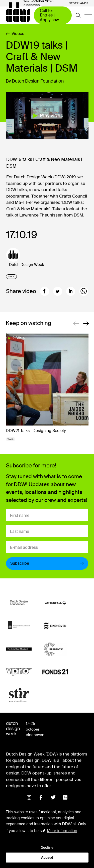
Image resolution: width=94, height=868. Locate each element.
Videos (15, 34)
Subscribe (47, 563)
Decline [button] (47, 848)
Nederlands (79, 3)
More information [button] (62, 831)
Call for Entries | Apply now (49, 15)
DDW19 (11, 277)
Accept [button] (47, 858)
